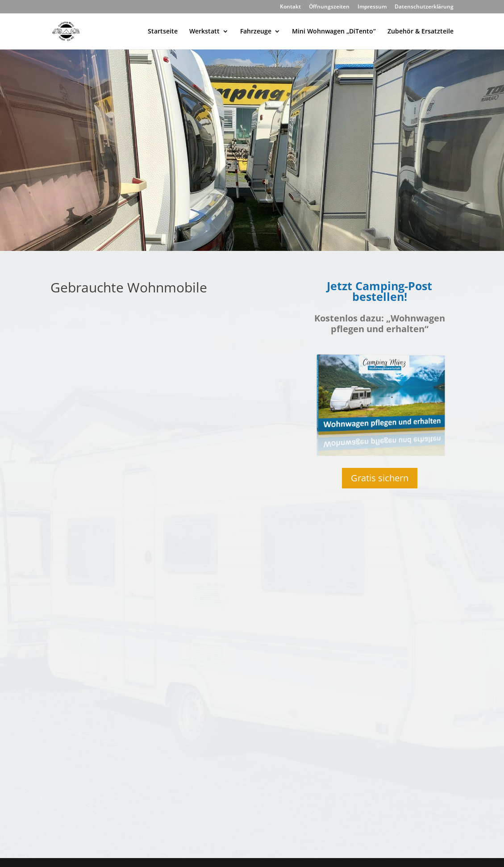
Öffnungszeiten (329, 7)
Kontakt (290, 7)
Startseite (163, 32)
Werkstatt (204, 32)
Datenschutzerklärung (424, 7)
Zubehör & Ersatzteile (421, 32)
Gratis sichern (380, 478)
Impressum (372, 7)
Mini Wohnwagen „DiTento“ (334, 32)
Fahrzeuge (256, 32)
